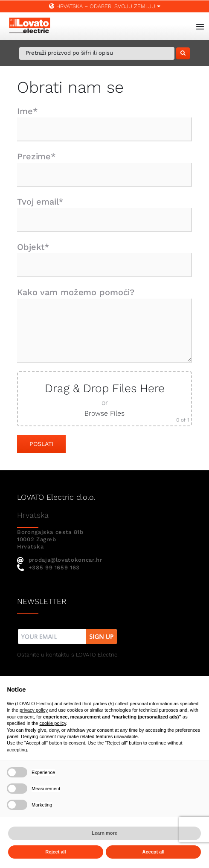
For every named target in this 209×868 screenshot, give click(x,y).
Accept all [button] (154, 852)
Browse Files (104, 413)
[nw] (68, 630)
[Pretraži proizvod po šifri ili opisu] (97, 53)
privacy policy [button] (34, 710)
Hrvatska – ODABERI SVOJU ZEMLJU (105, 6)
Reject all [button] (55, 852)
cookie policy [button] (52, 723)
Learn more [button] (104, 833)
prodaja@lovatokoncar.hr (60, 560)
